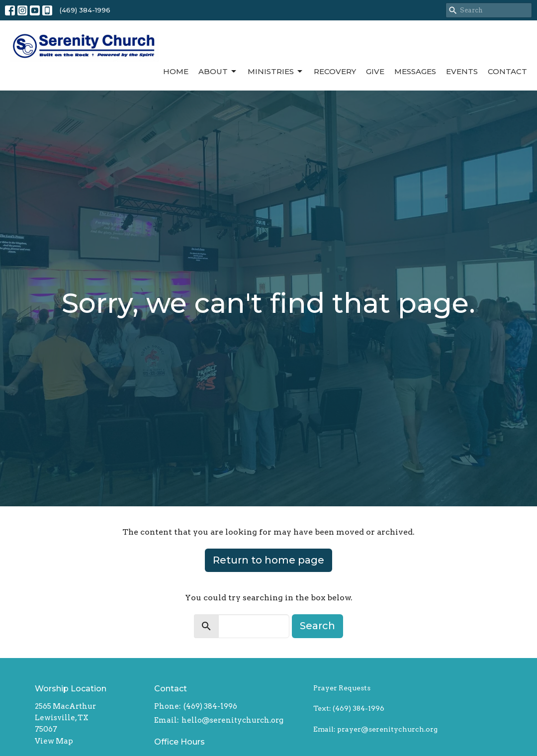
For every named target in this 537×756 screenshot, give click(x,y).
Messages (415, 71)
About (218, 72)
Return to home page (268, 560)
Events (462, 71)
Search (317, 626)
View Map (54, 741)
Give (375, 71)
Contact (507, 71)
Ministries (276, 72)
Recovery (335, 71)
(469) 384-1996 (85, 10)
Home (176, 71)
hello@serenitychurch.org (232, 720)
